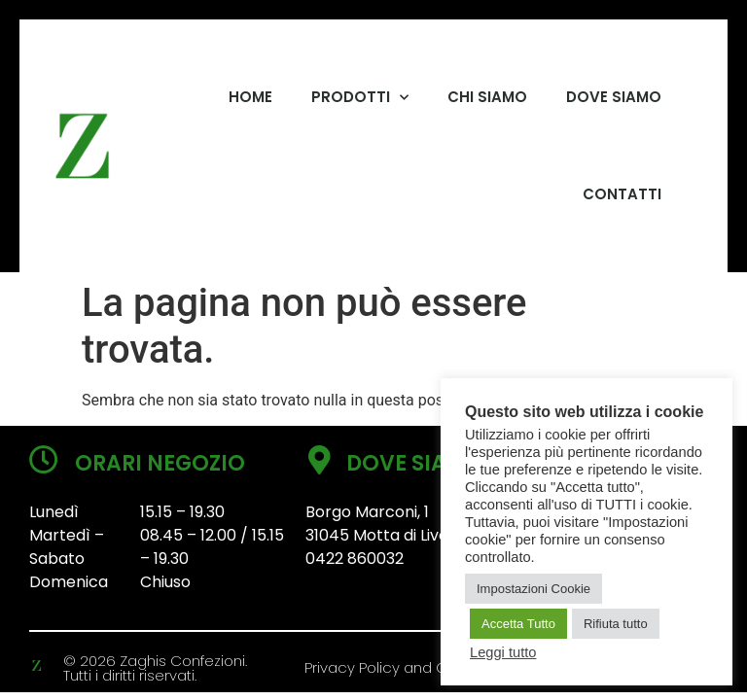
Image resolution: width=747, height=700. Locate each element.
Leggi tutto (503, 652)
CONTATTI (622, 194)
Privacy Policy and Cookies (399, 667)
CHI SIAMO (487, 97)
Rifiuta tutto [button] (616, 624)
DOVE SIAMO (614, 97)
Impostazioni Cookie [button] (534, 589)
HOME (250, 97)
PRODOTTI (360, 98)
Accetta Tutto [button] (518, 624)
